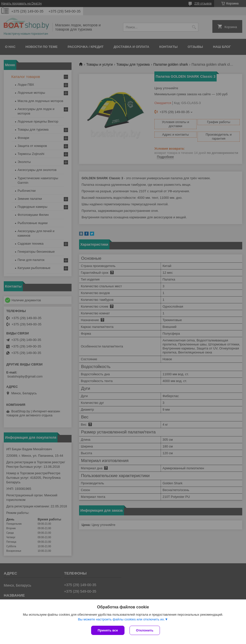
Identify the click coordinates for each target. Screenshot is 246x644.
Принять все (108, 630)
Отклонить (145, 630)
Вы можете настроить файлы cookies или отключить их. (121, 619)
